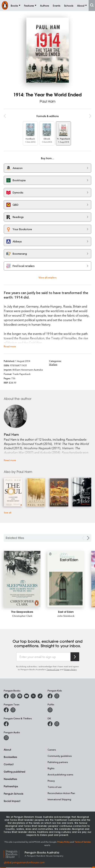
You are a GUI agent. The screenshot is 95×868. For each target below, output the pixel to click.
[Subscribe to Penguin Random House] (75, 657)
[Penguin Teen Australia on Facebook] (6, 710)
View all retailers (47, 277)
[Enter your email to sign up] (43, 657)
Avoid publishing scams (60, 774)
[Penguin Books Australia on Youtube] (27, 696)
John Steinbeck (66, 616)
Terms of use (55, 787)
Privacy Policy (70, 669)
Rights (51, 768)
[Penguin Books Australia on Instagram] (13, 696)
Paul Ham (48, 101)
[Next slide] (88, 538)
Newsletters (10, 779)
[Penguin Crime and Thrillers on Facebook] (6, 724)
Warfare (53, 364)
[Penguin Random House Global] (14, 854)
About (7, 750)
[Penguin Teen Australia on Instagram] (13, 710)
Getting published (14, 772)
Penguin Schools (14, 794)
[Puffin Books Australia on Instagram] (50, 710)
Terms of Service (83, 842)
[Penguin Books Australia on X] (20, 696)
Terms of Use (53, 669)
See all (8, 512)
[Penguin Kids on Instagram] (57, 696)
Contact (9, 764)
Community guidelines (60, 756)
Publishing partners (58, 762)
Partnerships (11, 786)
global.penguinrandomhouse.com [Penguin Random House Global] (24, 862)
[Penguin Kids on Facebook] (50, 696)
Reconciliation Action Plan (61, 793)
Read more (10, 346)
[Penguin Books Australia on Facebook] (6, 696)
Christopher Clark (22, 616)
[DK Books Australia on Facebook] (50, 724)
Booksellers (10, 757)
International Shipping (59, 799)
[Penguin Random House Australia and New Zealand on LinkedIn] (33, 696)
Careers (52, 750)
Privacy (51, 781)
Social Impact (12, 801)
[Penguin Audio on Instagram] (6, 738)
